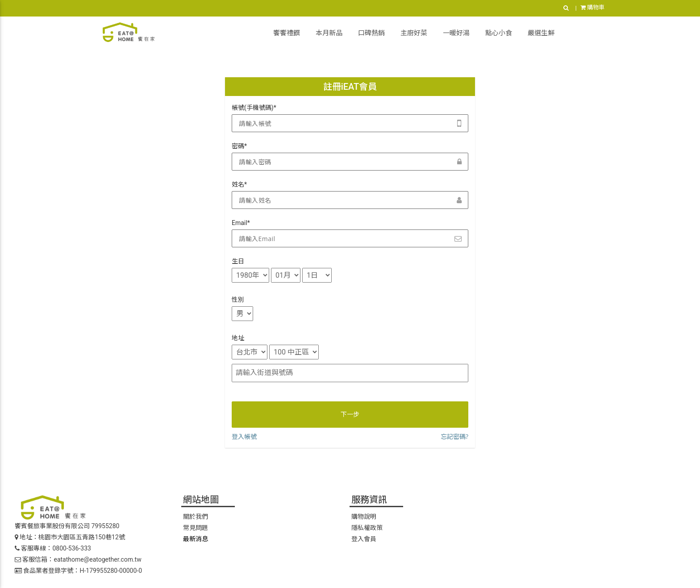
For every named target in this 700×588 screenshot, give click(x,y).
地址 (238, 338)
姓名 (239, 184)
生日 (238, 261)
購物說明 (364, 517)
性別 (238, 300)
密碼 (239, 146)
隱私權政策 (367, 528)
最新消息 (196, 539)
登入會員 (364, 539)
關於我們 (196, 517)
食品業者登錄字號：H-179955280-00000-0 (78, 571)
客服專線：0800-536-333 (53, 548)
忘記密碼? (454, 436)
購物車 (592, 7)
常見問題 (196, 528)
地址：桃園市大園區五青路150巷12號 (70, 537)
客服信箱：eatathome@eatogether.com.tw (78, 559)
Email (241, 223)
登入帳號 (244, 436)
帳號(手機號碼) (254, 108)
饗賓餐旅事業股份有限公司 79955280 (67, 526)
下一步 (350, 414)
